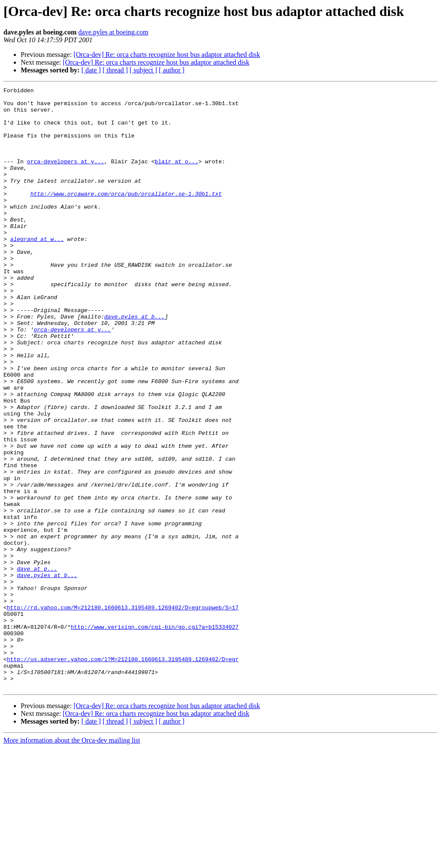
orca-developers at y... (66, 177)
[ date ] (91, 70)
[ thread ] (115, 70)
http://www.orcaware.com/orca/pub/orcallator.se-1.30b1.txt (126, 215)
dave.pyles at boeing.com (113, 32)
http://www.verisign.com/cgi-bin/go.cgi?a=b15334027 (155, 735)
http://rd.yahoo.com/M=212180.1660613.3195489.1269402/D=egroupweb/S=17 (123, 712)
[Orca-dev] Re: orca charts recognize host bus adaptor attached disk (167, 55)
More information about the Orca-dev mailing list (72, 860)
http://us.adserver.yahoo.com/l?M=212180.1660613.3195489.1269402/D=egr (123, 774)
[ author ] (172, 70)
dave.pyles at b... (134, 363)
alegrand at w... (37, 270)
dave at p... (37, 665)
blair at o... (176, 177)
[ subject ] (143, 70)
